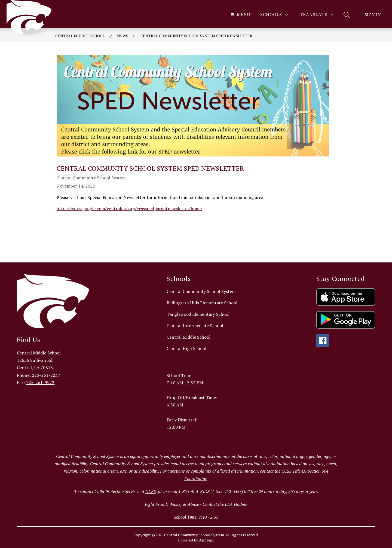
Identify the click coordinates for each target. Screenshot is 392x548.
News (123, 36)
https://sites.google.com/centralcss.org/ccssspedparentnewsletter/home (129, 209)
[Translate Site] (317, 15)
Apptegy (207, 540)
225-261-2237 (46, 375)
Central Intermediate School (195, 326)
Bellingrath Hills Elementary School (202, 303)
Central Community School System (201, 291)
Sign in (373, 15)
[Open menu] (240, 15)
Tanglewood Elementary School (198, 314)
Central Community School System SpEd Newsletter (196, 36)
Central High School (186, 348)
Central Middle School (80, 36)
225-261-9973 (40, 382)
